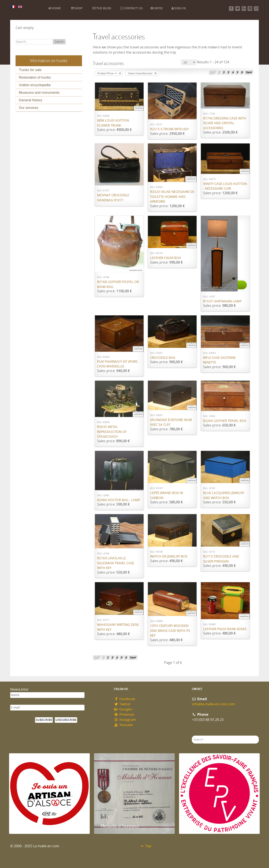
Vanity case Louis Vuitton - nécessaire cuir (225, 186)
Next (249, 72)
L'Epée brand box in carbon (167, 495)
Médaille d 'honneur (120, 826)
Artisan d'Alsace (31, 826)
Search (59, 42)
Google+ (123, 709)
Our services (29, 108)
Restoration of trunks (35, 77)
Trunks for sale (30, 70)
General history (31, 100)
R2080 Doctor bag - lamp (119, 500)
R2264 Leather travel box (225, 421)
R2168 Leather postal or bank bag (118, 284)
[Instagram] (256, 9)
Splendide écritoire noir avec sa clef (171, 422)
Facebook (124, 699)
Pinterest (124, 715)
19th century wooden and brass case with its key (170, 631)
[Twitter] (238, 9)
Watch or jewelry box (169, 556)
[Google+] (244, 9)
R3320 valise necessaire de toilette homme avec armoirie (172, 197)
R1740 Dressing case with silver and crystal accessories (225, 123)
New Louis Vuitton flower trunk (113, 123)
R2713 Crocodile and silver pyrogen (221, 559)
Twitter (122, 704)
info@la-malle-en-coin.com (213, 704)
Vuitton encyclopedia (35, 85)
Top (146, 846)
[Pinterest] (250, 9)
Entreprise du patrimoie (209, 826)
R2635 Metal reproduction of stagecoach (112, 432)
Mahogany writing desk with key (118, 627)
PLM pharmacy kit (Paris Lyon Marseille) (117, 364)
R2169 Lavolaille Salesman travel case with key (116, 563)
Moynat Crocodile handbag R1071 (113, 198)
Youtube (123, 725)
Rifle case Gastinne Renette (219, 360)
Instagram (125, 720)
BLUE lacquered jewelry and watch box (224, 495)
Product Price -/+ (107, 73)
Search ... (192, 736)
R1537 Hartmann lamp (222, 301)
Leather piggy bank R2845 (225, 629)
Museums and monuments (39, 93)
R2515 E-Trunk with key (169, 129)
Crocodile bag (163, 358)
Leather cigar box (166, 258)
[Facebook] (231, 9)
